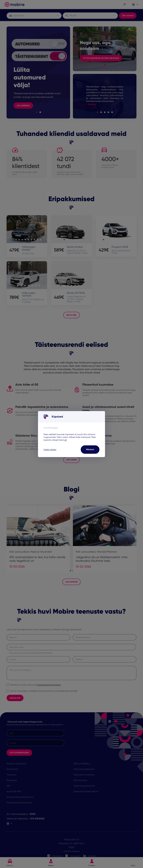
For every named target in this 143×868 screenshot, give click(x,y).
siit (65, 440)
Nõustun (90, 449)
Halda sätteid (50, 450)
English (55, 428)
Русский (47, 428)
